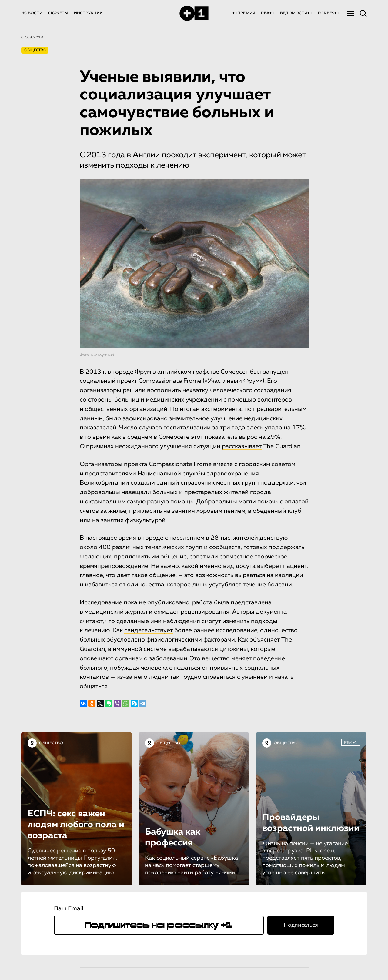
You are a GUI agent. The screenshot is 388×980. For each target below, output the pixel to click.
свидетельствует (149, 630)
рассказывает (242, 446)
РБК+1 (268, 13)
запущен (276, 372)
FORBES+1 (329, 13)
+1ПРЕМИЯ (244, 13)
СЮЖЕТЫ (58, 13)
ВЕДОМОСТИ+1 (296, 13)
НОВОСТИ (32, 13)
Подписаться (301, 925)
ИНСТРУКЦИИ (89, 13)
